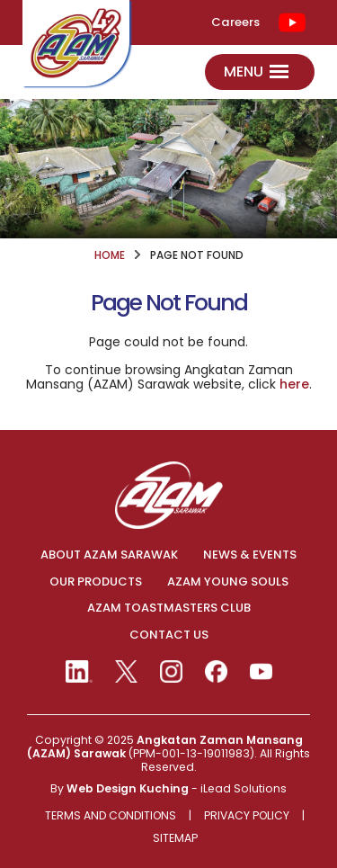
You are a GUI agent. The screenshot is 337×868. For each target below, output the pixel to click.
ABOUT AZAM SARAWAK (109, 555)
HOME (110, 255)
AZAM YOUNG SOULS (228, 582)
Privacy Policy (247, 816)
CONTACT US (169, 635)
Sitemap (175, 839)
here (294, 384)
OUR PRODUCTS (96, 582)
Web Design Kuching (128, 788)
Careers (235, 22)
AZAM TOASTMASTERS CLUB (169, 608)
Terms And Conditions (111, 816)
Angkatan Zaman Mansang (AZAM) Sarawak (165, 747)
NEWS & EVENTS (250, 555)
